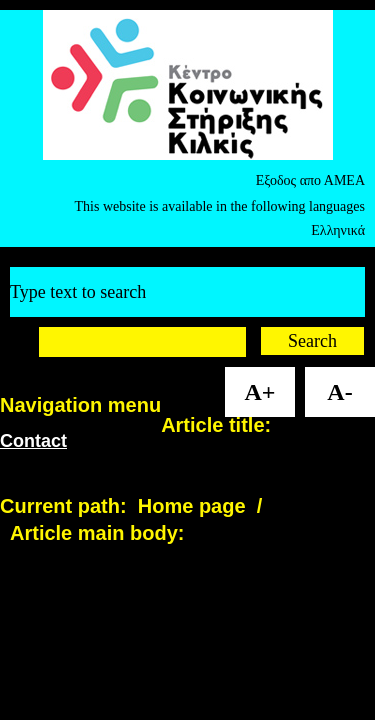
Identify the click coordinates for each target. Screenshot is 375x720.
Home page (192, 506)
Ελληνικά (338, 230)
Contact (33, 441)
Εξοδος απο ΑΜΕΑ (310, 180)
